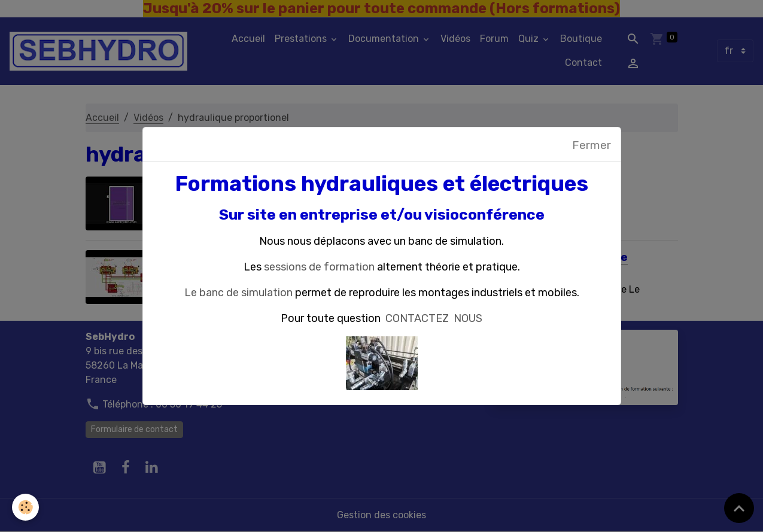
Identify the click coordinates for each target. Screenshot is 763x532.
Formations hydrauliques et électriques (382, 184)
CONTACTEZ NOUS (434, 318)
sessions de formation (319, 267)
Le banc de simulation (238, 293)
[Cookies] (25, 507)
